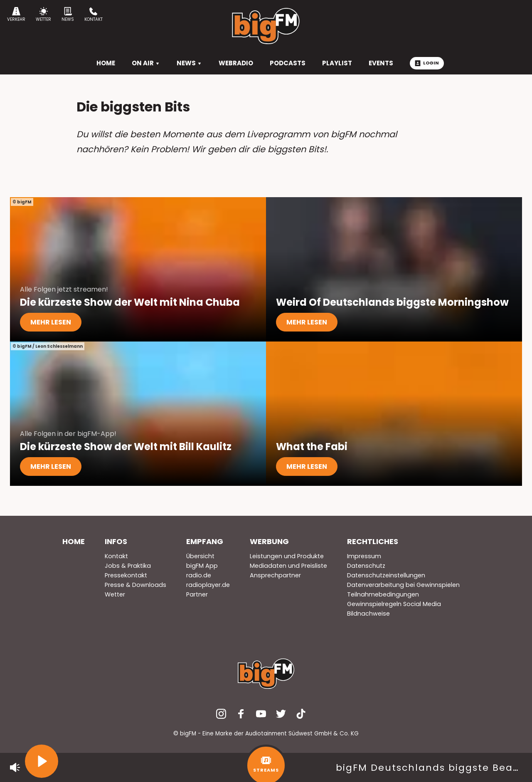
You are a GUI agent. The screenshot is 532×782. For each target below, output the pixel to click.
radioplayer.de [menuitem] (208, 585)
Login (427, 63)
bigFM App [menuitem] (202, 566)
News (68, 15)
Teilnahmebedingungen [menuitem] (383, 594)
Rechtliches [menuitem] (373, 541)
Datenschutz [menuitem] (366, 566)
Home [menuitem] (74, 541)
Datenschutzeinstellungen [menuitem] (386, 575)
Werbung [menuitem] (269, 541)
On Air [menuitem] (146, 63)
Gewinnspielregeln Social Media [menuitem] (394, 604)
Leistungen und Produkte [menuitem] (287, 556)
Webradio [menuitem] (236, 63)
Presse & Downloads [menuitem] (135, 585)
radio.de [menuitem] (199, 575)
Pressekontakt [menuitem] (126, 575)
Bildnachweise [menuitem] (368, 614)
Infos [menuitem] (116, 541)
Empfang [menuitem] (205, 541)
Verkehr (16, 15)
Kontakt (94, 15)
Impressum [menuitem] (364, 556)
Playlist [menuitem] (337, 63)
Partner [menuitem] (197, 594)
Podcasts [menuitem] (288, 63)
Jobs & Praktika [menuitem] (128, 566)
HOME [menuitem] (106, 63)
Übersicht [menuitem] (200, 556)
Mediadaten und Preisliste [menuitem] (288, 566)
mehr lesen (51, 322)
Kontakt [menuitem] (116, 556)
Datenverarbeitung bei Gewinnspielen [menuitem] (403, 585)
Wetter (43, 15)
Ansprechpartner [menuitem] (275, 575)
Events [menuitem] (381, 63)
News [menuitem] (189, 63)
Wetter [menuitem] (115, 594)
